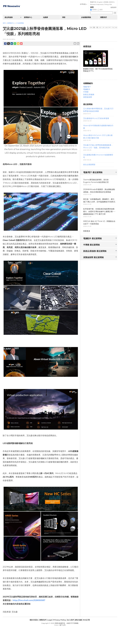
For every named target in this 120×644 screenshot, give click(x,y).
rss (78, 44)
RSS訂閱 (86, 620)
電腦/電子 (87, 87)
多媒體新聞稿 (86, 17)
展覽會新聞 (88, 97)
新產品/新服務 (89, 95)
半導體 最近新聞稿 (91, 245)
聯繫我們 (104, 17)
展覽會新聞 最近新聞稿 (93, 257)
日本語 (106, 2)
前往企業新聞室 (89, 165)
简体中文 (93, 2)
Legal (50, 620)
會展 (101, 10)
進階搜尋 (113, 7)
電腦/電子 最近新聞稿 (93, 172)
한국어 (112, 2)
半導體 (86, 92)
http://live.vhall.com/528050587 (29, 600)
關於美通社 (34, 620)
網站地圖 (78, 620)
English (100, 2)
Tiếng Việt (108, 4)
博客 (64, 17)
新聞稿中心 (11, 23)
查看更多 (87, 231)
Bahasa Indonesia (97, 4)
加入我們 (70, 620)
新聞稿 (94, 10)
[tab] (99, 173)
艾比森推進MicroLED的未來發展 (96, 118)
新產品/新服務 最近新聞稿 (95, 251)
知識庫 (46, 17)
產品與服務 (9, 17)
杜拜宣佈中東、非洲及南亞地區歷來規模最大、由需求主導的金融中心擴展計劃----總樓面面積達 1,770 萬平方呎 (99, 211)
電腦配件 (87, 89)
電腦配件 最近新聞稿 (92, 238)
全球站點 (83, 4)
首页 (4, 23)
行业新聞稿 (20, 23)
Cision (56, 625)
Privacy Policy (60, 620)
